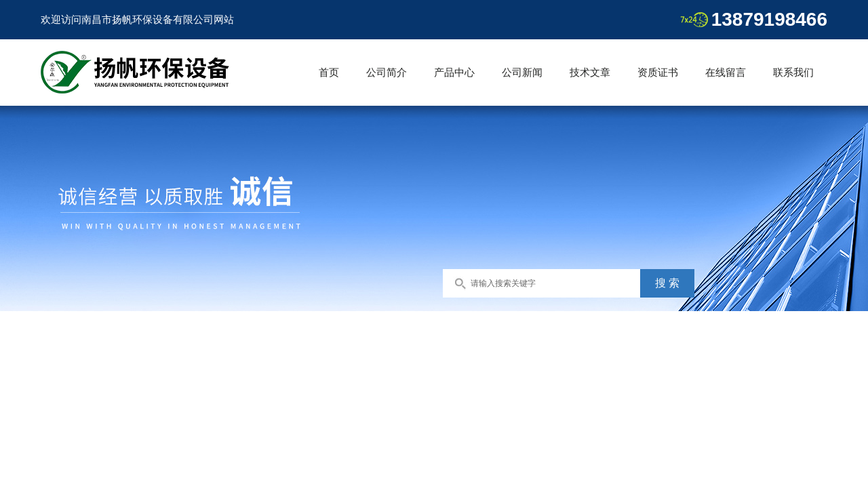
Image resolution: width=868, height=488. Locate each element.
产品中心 (454, 72)
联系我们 (793, 72)
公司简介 (387, 72)
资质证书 (658, 72)
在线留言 (726, 72)
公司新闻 (522, 72)
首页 (329, 72)
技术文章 (590, 72)
